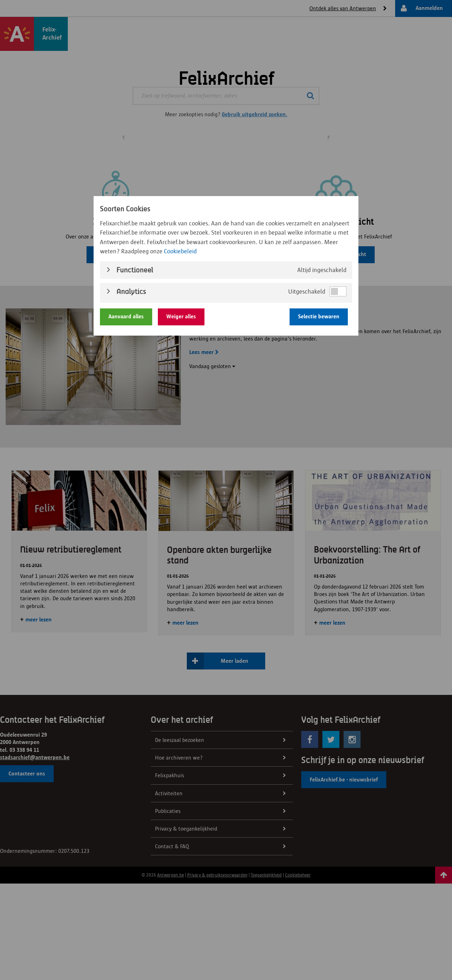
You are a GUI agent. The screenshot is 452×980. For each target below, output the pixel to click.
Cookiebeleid (180, 251)
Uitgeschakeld (307, 291)
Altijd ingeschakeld (322, 270)
